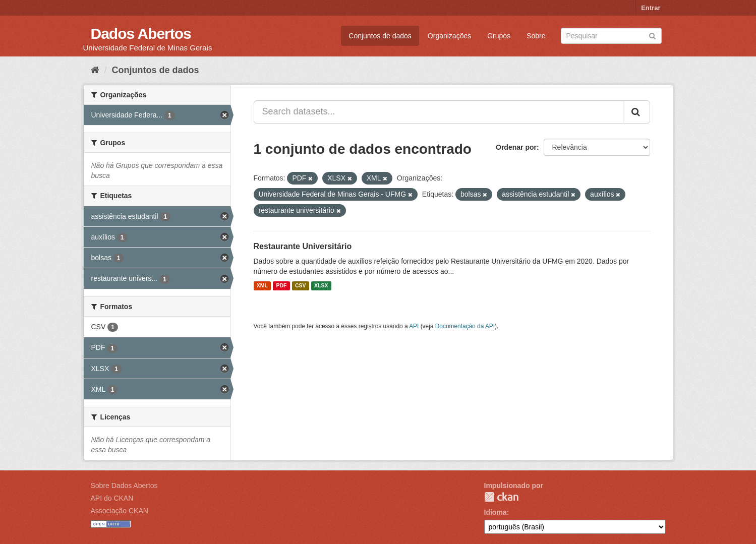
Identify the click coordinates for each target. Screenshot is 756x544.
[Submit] (652, 35)
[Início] (95, 70)
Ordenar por (516, 147)
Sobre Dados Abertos (124, 486)
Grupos (499, 36)
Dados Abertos (141, 34)
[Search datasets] (611, 36)
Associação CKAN (120, 511)
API (414, 326)
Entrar (651, 8)
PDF (281, 286)
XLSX (321, 286)
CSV (301, 286)
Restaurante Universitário (303, 246)
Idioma (496, 512)
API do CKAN (112, 498)
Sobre (536, 36)
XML (262, 286)
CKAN (501, 497)
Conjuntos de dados (380, 36)
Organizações (449, 36)
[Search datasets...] (439, 112)
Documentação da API (465, 326)
